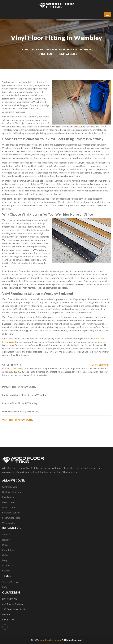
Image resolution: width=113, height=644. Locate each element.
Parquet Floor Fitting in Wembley (19, 387)
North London (9, 507)
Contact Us (8, 565)
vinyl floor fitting (15, 368)
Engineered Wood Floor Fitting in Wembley (24, 395)
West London (9, 523)
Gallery (6, 555)
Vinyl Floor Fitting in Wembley (18, 420)
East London (8, 497)
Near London (9, 502)
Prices (5, 545)
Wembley (86, 49)
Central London (10, 487)
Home (25, 49)
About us (7, 535)
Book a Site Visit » (101, 365)
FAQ (4, 587)
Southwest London (11, 518)
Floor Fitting (40, 49)
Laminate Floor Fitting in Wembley (20, 403)
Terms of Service (10, 582)
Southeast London (11, 513)
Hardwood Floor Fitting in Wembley (21, 411)
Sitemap (6, 571)
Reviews (6, 540)
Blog (5, 560)
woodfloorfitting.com (50, 640)
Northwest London (64, 49)
